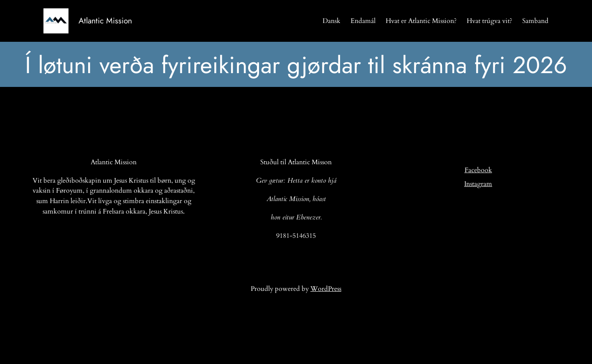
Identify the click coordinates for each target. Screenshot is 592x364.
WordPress (326, 289)
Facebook (478, 170)
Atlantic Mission (105, 20)
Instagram (478, 184)
